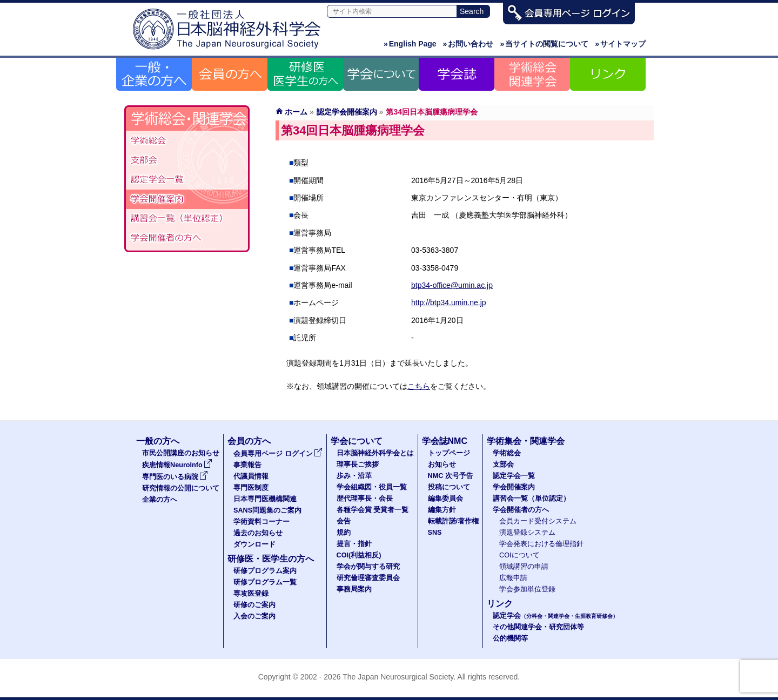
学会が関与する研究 (368, 567)
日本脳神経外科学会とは (375, 453)
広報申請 (513, 578)
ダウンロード (254, 544)
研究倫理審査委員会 (368, 578)
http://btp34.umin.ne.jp (449, 302)
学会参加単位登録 (527, 589)
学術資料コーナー (261, 522)
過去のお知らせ (258, 533)
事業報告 (247, 465)
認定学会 (555, 616)
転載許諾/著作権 (454, 521)
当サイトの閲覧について (544, 44)
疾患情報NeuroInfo (177, 465)
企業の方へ (160, 500)
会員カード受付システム (538, 521)
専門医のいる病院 (175, 477)
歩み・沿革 (354, 476)
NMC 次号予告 (451, 476)
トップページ (449, 453)
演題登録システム (527, 533)
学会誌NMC (445, 441)
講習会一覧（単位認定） (531, 499)
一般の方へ (158, 441)
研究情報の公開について (181, 488)
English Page (410, 44)
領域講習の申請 (524, 567)
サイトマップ (620, 44)
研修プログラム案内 (265, 571)
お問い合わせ (468, 44)
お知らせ (442, 465)
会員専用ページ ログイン (278, 454)
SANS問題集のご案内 (267, 510)
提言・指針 (354, 544)
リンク (500, 604)
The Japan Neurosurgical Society (398, 677)
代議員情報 (251, 476)
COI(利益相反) (359, 555)
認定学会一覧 (514, 476)
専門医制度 (251, 488)
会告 (344, 521)
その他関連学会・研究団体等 (538, 627)
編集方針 (442, 510)
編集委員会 (445, 499)
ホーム (296, 112)
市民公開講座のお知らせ (181, 453)
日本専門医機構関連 (265, 499)
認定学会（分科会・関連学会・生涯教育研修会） (187, 180)
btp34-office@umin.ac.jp (452, 285)
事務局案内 (354, 589)
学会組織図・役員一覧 (372, 487)
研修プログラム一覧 (265, 582)
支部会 (187, 160)
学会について (357, 441)
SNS (435, 533)
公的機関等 (510, 638)
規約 (344, 533)
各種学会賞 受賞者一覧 (373, 510)
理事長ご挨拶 (358, 465)
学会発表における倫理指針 (541, 544)
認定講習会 (187, 219)
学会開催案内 (187, 199)
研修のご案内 (254, 605)
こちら (419, 386)
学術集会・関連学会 (526, 441)
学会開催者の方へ (187, 238)
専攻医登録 (251, 594)
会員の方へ (249, 441)
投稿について (449, 487)
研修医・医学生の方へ (271, 559)
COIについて (519, 555)
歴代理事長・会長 (365, 499)
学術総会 (187, 141)
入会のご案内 (254, 616)
